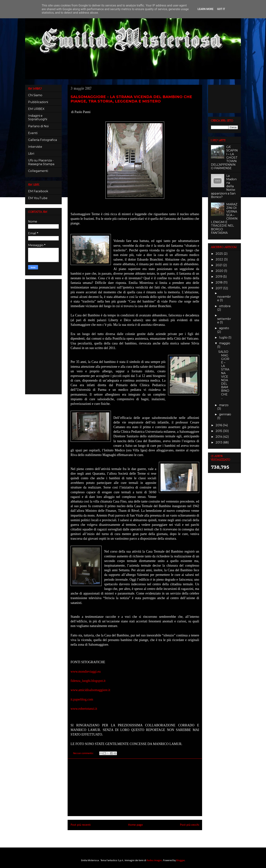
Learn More (205, 9)
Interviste (35, 147)
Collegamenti (38, 171)
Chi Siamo (35, 95)
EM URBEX (36, 109)
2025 (220, 254)
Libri (31, 154)
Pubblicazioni (38, 102)
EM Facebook (38, 191)
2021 (219, 265)
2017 (219, 288)
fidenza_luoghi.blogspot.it (88, 681)
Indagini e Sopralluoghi (38, 117)
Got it (221, 9)
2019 (219, 277)
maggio (225, 343)
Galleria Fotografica (42, 140)
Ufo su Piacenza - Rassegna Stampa (41, 162)
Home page (135, 825)
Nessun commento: (84, 753)
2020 (220, 271)
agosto (224, 328)
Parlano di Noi (38, 126)
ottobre (225, 306)
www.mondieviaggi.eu (86, 671)
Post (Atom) (140, 837)
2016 (219, 425)
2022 (220, 259)
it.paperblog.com (82, 699)
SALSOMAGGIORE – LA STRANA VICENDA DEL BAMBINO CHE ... (224, 375)
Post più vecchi (190, 825)
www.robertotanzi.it (84, 709)
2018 (219, 282)
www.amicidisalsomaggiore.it (90, 690)
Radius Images (154, 861)
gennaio (225, 414)
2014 (219, 437)
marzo (224, 405)
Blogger (180, 861)
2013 (219, 442)
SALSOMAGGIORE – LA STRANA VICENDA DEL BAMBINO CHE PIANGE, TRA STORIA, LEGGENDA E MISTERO (131, 99)
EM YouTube (38, 198)
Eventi (33, 133)
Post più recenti (81, 825)
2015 (219, 431)
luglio (224, 338)
